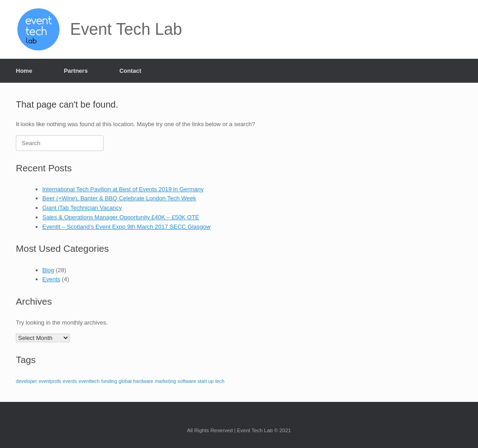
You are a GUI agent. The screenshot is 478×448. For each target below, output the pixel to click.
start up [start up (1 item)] (206, 381)
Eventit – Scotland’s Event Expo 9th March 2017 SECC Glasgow (127, 227)
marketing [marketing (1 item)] (165, 381)
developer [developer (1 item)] (26, 381)
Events (52, 279)
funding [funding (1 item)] (109, 381)
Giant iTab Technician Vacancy (82, 208)
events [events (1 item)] (70, 381)
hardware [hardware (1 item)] (143, 381)
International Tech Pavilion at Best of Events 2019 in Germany (123, 189)
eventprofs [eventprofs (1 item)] (50, 381)
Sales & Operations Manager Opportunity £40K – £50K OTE (121, 217)
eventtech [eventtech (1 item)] (89, 381)
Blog (48, 270)
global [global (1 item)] (125, 381)
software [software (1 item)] (187, 381)
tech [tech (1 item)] (220, 381)
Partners (76, 71)
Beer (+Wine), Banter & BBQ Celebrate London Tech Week (119, 198)
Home (24, 71)
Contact (130, 71)
